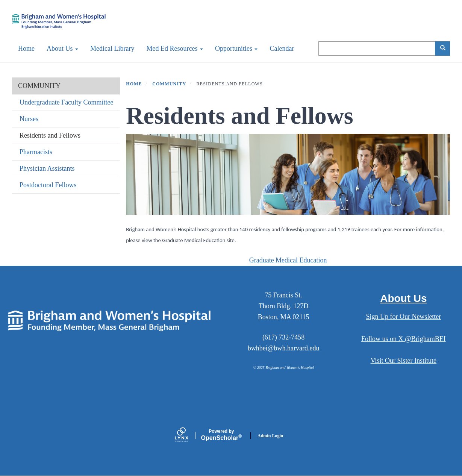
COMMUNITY (39, 86)
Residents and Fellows (50, 135)
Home (26, 49)
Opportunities (236, 49)
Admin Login (270, 436)
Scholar (221, 435)
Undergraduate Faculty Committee (67, 102)
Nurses (29, 119)
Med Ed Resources (174, 49)
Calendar (282, 49)
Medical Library (112, 49)
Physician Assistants (47, 168)
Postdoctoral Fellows (48, 185)
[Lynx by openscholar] (188, 436)
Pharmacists (36, 152)
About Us (62, 49)
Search (445, 48)
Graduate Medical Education (288, 260)
